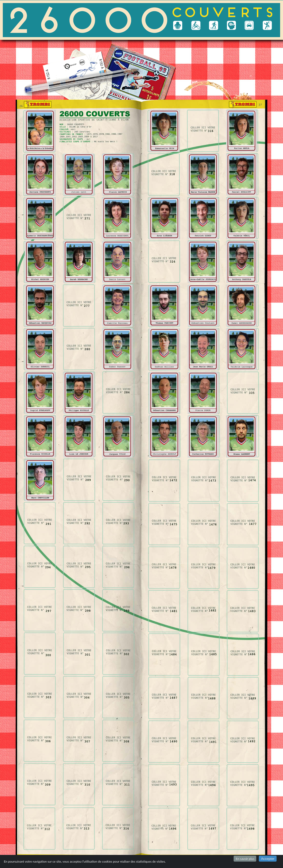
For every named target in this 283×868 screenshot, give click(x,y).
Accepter (268, 859)
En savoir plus (245, 859)
